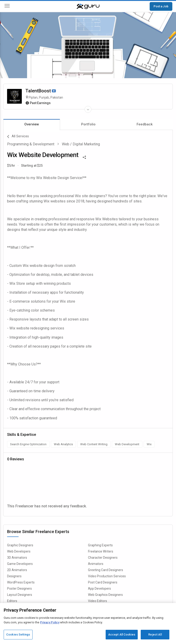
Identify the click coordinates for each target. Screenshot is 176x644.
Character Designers (103, 558)
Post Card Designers (103, 582)
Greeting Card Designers (106, 570)
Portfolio (88, 124)
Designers (14, 576)
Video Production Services (107, 576)
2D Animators (17, 570)
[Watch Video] (54, 91)
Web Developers (19, 551)
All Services (18, 137)
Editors (12, 601)
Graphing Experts (100, 545)
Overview (32, 124)
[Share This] (84, 157)
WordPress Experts (21, 582)
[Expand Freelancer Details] (88, 109)
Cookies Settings (18, 634)
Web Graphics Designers (105, 595)
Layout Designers (20, 595)
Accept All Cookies (122, 634)
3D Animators (17, 558)
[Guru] (88, 6)
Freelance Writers (101, 551)
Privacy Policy (50, 622)
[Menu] (7, 7)
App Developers (99, 589)
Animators (96, 564)
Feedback (145, 124)
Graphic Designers (20, 545)
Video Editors (98, 601)
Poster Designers (19, 589)
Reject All (155, 634)
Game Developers (20, 564)
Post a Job (161, 6)
